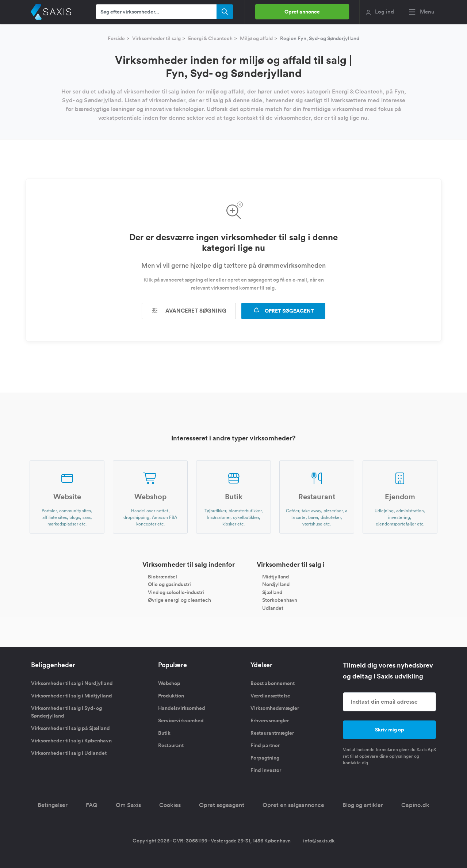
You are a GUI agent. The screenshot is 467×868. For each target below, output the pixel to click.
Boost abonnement (273, 683)
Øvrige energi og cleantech (179, 600)
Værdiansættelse (270, 696)
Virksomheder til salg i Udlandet (69, 753)
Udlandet (273, 608)
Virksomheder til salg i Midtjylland (72, 696)
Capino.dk (415, 805)
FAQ (92, 805)
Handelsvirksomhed (182, 708)
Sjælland (272, 592)
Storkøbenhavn (280, 600)
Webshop (169, 683)
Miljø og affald (256, 38)
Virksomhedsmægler (275, 708)
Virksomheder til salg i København (71, 741)
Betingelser (53, 805)
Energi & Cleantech (210, 38)
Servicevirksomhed (181, 720)
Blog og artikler (363, 805)
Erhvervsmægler (270, 720)
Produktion (171, 696)
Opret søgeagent (222, 805)
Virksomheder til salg (156, 38)
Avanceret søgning (189, 311)
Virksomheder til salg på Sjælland (70, 728)
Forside (116, 38)
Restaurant (171, 745)
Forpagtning (265, 758)
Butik (164, 733)
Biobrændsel (162, 576)
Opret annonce (302, 12)
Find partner (265, 745)
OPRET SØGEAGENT (283, 311)
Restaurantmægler (272, 733)
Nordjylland (276, 584)
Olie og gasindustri (169, 584)
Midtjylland (275, 576)
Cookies (170, 805)
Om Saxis (128, 805)
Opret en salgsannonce (293, 805)
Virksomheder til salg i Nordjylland (72, 683)
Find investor (266, 770)
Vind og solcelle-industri (176, 592)
